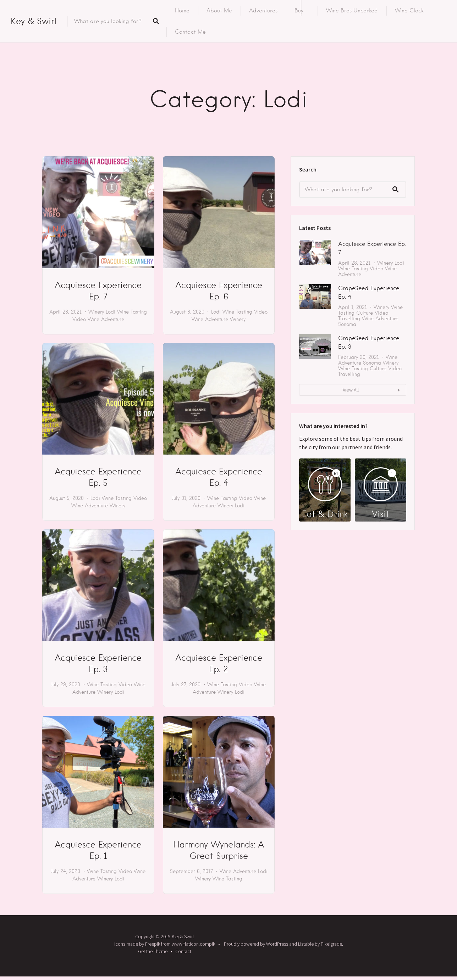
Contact (183, 951)
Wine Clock (409, 11)
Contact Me (190, 32)
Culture (365, 313)
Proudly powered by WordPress (256, 944)
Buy (299, 11)
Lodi (111, 312)
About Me (219, 11)
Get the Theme (153, 951)
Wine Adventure (106, 319)
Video (79, 319)
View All (351, 390)
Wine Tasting (132, 312)
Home (182, 11)
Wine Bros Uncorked (352, 11)
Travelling (349, 319)
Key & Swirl (34, 21)
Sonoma (347, 324)
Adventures (263, 11)
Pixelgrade (331, 944)
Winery (96, 312)
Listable (306, 944)
